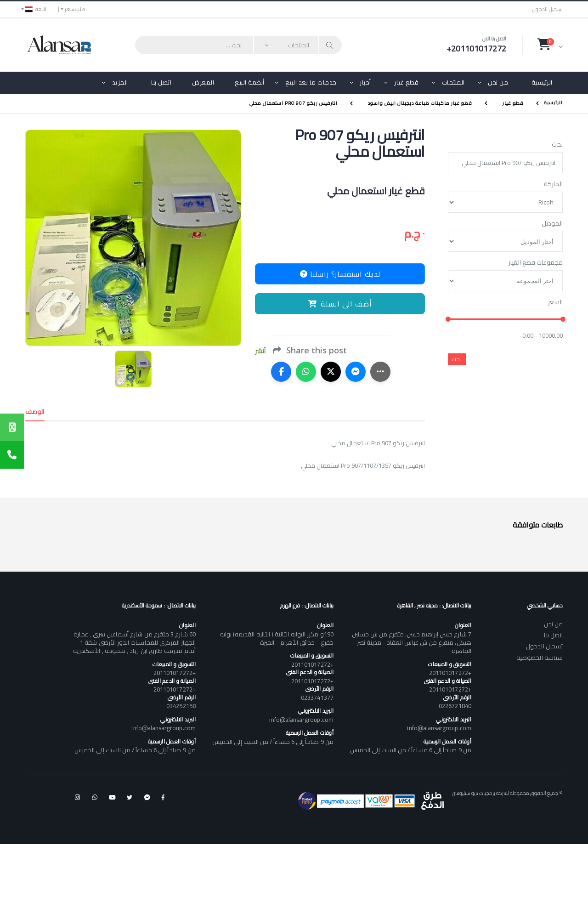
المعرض (203, 82)
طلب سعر (75, 9)
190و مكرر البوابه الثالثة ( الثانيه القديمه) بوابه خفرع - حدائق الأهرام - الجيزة (277, 638)
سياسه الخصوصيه (540, 658)
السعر (555, 302)
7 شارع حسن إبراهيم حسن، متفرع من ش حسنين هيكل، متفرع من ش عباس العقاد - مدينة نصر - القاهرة (411, 642)
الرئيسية (542, 82)
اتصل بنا (161, 82)
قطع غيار (406, 82)
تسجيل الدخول (548, 9)
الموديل (552, 224)
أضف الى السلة (340, 304)
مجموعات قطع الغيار (536, 263)
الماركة (553, 184)
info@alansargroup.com (439, 728)
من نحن (498, 82)
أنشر (260, 351)
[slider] (448, 320)
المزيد (120, 82)
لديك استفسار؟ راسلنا (340, 274)
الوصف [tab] (35, 412)
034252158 (181, 706)
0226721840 (455, 706)
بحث (557, 145)
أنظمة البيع (250, 82)
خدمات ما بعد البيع (311, 82)
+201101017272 (450, 673)
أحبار (365, 82)
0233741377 (317, 698)
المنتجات (453, 82)
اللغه (36, 9)
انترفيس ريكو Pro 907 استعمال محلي (294, 103)
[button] (550, 45)
